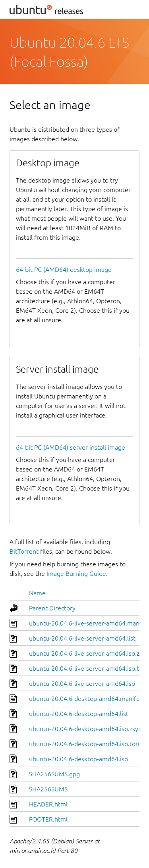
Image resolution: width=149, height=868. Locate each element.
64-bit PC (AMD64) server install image (71, 447)
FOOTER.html (48, 819)
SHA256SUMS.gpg (54, 774)
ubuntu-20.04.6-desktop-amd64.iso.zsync (87, 729)
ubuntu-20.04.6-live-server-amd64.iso (82, 683)
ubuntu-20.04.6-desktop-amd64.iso (78, 759)
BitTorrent (24, 551)
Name (37, 593)
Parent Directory (52, 608)
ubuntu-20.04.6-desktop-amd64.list (79, 714)
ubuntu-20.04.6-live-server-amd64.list (82, 638)
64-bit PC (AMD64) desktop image (64, 269)
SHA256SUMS (48, 789)
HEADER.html (48, 804)
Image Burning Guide (76, 574)
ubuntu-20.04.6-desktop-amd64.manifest (87, 699)
